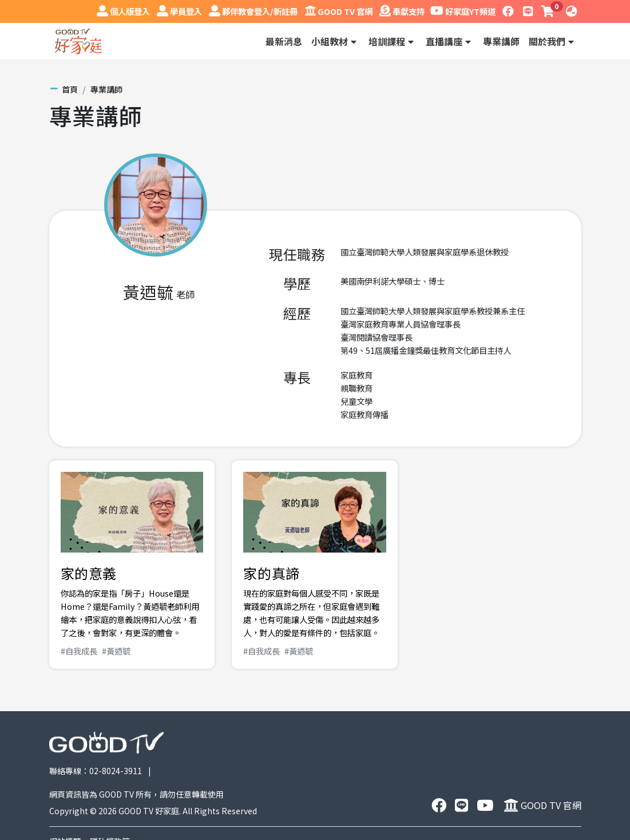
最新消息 (284, 41)
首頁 (70, 89)
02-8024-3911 (116, 771)
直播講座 (450, 41)
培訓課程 (393, 41)
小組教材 (335, 41)
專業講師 (501, 41)
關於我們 (553, 41)
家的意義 (89, 573)
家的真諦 (272, 573)
